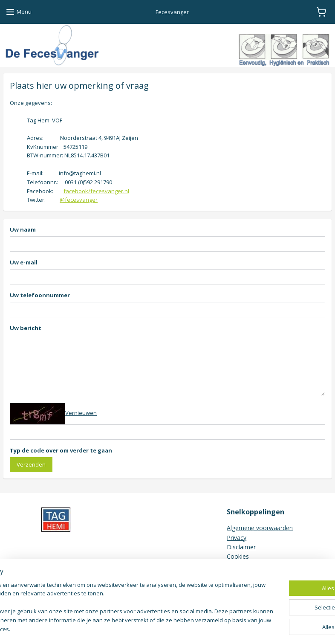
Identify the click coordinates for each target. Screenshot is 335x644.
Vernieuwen (81, 413)
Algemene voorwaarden (260, 528)
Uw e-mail (24, 262)
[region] (111, 603)
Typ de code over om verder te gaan (61, 450)
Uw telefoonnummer (40, 295)
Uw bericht (26, 328)
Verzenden (31, 464)
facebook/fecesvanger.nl (96, 191)
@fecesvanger (79, 200)
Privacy (237, 538)
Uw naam (23, 229)
